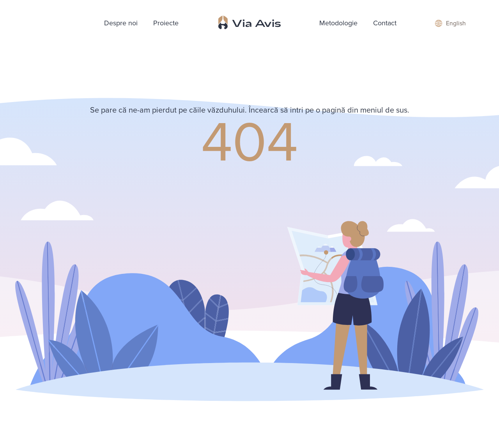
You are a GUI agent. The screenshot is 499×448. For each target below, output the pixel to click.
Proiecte (166, 23)
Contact (385, 23)
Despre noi (121, 23)
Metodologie (338, 23)
